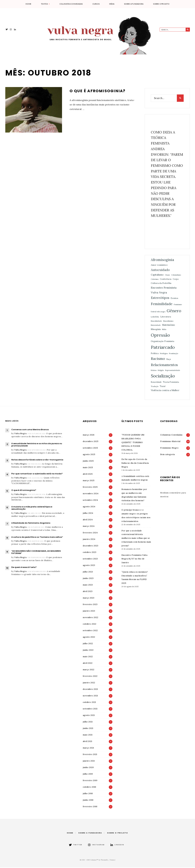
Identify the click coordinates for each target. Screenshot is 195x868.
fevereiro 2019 (90, 781)
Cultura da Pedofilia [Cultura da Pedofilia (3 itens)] (161, 284)
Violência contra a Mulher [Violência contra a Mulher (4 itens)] (165, 391)
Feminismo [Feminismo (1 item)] (178, 305)
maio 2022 (88, 657)
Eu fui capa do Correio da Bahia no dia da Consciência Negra (135, 464)
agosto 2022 (89, 638)
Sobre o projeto (161, 4)
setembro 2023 (90, 559)
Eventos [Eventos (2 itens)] (174, 299)
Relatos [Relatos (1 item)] (154, 371)
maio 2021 (88, 735)
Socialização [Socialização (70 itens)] (163, 377)
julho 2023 (88, 572)
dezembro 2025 (91, 442)
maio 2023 (88, 585)
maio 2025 (88, 468)
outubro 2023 (89, 553)
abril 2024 (88, 520)
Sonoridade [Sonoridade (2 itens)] (156, 383)
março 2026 (89, 435)
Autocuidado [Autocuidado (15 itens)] (160, 270)
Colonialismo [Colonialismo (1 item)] (176, 276)
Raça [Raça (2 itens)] (169, 360)
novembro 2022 (90, 618)
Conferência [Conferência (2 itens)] (166, 280)
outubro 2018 (89, 787)
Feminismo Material (170, 442)
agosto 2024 (89, 507)
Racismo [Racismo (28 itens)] (158, 359)
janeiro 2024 (89, 540)
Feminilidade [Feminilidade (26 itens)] (162, 304)
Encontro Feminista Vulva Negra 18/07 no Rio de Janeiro (134, 559)
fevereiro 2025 (90, 488)
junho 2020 (88, 768)
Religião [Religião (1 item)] (161, 371)
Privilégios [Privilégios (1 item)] (164, 354)
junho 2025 (88, 461)
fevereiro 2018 (90, 807)
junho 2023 (88, 579)
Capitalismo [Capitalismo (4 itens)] (157, 275)
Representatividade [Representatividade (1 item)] (173, 371)
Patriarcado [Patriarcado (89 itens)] (163, 348)
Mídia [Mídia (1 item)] (164, 330)
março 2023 (88, 598)
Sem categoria (167, 455)
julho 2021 (88, 722)
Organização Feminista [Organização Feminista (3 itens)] (162, 342)
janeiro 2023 (89, 611)
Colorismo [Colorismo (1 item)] (155, 280)
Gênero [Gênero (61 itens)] (174, 311)
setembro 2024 (90, 501)
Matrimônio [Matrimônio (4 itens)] (168, 325)
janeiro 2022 (89, 683)
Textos (44, 4)
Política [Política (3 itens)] (155, 354)
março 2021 (88, 748)
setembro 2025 (90, 448)
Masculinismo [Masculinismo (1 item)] (168, 322)
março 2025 (89, 481)
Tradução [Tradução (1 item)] (155, 387)
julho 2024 (88, 514)
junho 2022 (88, 651)
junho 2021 (88, 729)
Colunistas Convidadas (71, 4)
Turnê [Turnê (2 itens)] (163, 387)
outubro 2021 (89, 703)
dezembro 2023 (90, 546)
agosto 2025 (89, 455)
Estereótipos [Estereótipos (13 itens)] (160, 298)
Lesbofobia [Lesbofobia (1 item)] (155, 317)
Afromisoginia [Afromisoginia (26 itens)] (162, 260)
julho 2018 (88, 794)
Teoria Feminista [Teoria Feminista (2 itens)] (171, 383)
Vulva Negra (20, 434)
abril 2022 (88, 664)
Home (28, 4)
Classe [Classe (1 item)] (167, 276)
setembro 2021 (90, 709)
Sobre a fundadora (134, 4)
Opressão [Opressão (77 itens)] (160, 336)
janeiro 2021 (89, 761)
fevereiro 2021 (90, 755)
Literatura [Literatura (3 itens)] (166, 317)
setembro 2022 (90, 631)
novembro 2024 (91, 494)
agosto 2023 (89, 566)
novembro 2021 (90, 696)
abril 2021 (87, 742)
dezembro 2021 (90, 690)
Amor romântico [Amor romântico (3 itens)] (159, 266)
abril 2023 (88, 592)
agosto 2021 (89, 716)
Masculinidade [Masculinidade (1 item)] (156, 322)
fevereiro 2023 (90, 605)
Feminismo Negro (169, 448)
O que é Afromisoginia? (98, 92)
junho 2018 (88, 801)
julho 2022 (88, 644)
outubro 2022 (89, 624)
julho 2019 (88, 774)
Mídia (112, 4)
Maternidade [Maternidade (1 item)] (156, 326)
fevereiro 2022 (90, 677)
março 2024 (89, 527)
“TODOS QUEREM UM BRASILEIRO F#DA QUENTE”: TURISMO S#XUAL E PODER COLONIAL (133, 443)
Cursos (96, 4)
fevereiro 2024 (90, 533)
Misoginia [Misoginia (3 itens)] (156, 330)
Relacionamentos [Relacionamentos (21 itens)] (164, 366)
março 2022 (88, 670)
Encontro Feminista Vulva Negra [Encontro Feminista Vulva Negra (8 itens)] (164, 291)
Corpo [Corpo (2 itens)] (176, 280)
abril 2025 (88, 474)
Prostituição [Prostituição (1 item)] (174, 354)
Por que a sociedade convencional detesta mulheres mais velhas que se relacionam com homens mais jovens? (136, 539)
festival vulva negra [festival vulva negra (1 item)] (158, 312)
